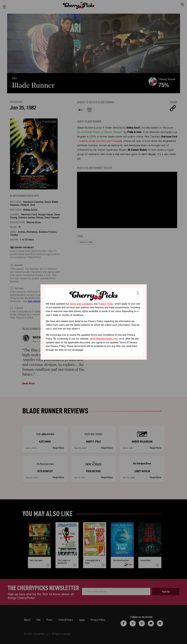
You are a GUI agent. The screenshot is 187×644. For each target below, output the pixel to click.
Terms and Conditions (81, 304)
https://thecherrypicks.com (104, 339)
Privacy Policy (106, 304)
